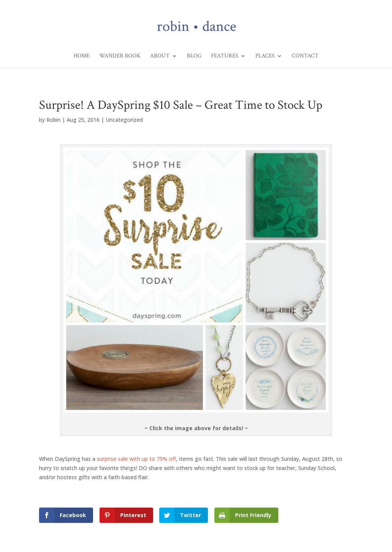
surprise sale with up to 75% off (136, 459)
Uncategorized (124, 120)
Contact (305, 56)
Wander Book (120, 56)
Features (225, 56)
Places (265, 56)
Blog (194, 56)
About (160, 56)
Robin (53, 120)
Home (82, 56)
